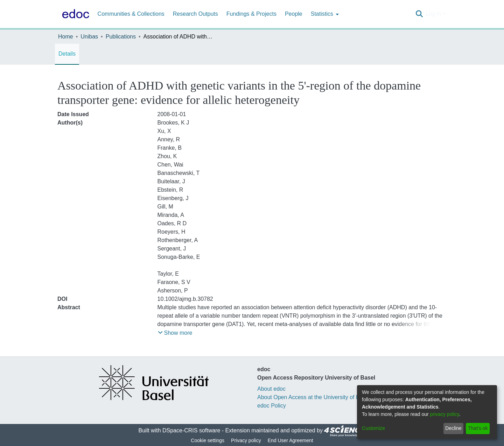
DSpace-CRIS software (191, 430)
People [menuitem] (294, 14)
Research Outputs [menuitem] (195, 14)
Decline (453, 428)
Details (67, 54)
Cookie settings (208, 440)
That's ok (478, 428)
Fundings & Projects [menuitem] (251, 14)
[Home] (74, 14)
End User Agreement (290, 440)
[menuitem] (324, 14)
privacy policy (445, 414)
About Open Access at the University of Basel (314, 397)
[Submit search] (419, 14)
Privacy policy (246, 440)
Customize (373, 428)
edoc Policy (272, 406)
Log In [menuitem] (433, 14)
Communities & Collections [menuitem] (131, 14)
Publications (121, 37)
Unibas (89, 37)
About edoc (271, 389)
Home (66, 37)
